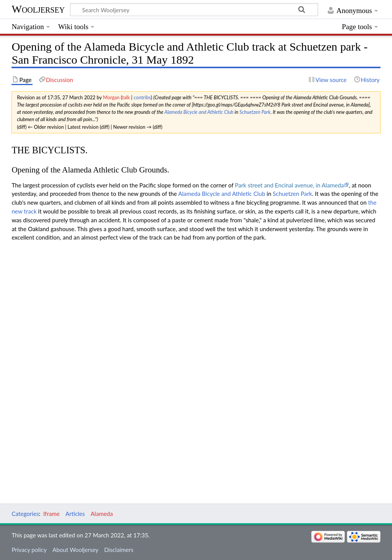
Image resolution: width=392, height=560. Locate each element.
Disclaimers (119, 550)
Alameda (102, 514)
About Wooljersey (75, 550)
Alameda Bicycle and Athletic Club (199, 112)
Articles (75, 514)
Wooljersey (38, 9)
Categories (25, 514)
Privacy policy (29, 550)
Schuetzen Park (255, 112)
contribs (142, 97)
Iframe (51, 514)
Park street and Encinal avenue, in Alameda (290, 185)
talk (126, 97)
